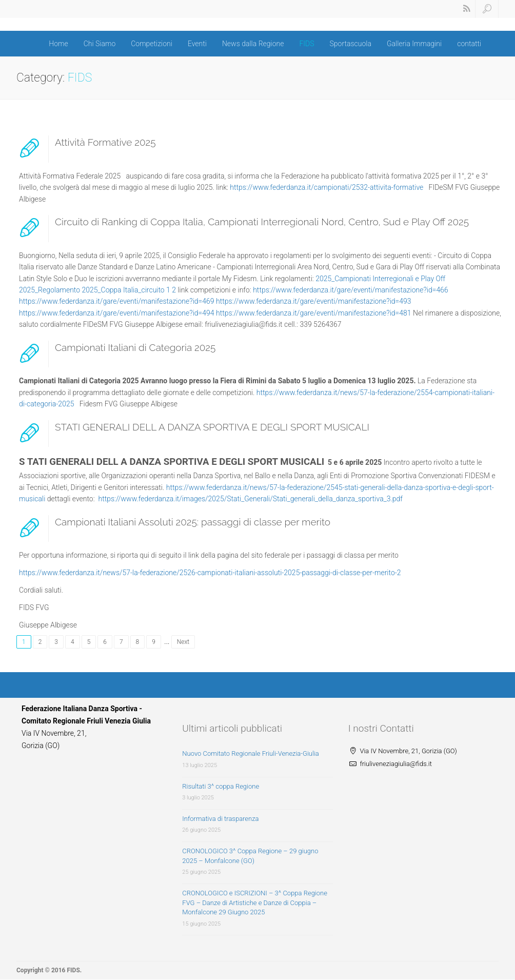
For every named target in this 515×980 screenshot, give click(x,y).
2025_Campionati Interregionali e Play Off (380, 279)
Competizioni (152, 44)
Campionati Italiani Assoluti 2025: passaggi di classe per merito (193, 522)
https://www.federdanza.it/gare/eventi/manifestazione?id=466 (351, 290)
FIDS (306, 44)
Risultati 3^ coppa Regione (221, 786)
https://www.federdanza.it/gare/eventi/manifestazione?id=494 (117, 313)
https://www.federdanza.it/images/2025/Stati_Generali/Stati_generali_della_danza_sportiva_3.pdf (250, 499)
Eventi (197, 44)
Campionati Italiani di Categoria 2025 (135, 347)
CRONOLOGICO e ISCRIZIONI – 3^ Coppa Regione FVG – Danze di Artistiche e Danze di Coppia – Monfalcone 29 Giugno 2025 (255, 903)
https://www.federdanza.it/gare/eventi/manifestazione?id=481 (314, 313)
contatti (469, 44)
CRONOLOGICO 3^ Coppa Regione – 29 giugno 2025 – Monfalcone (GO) (250, 856)
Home (58, 44)
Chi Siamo (100, 44)
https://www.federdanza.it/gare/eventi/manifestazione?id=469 (117, 301)
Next (183, 642)
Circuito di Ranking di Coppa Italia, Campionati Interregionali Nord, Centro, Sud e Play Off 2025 (262, 222)
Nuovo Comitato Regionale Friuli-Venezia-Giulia (250, 753)
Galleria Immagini (414, 44)
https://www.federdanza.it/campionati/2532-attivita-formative (326, 187)
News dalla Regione (253, 44)
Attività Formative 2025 (105, 142)
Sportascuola (351, 44)
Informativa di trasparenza (220, 819)
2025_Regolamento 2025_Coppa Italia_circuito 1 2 (97, 290)
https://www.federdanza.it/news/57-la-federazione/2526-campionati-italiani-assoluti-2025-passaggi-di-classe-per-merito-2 (210, 573)
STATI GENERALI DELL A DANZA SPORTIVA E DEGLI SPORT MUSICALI (212, 427)
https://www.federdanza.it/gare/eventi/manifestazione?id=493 (314, 301)
